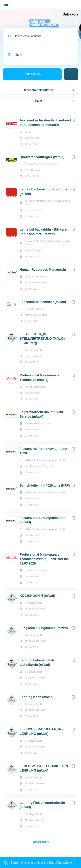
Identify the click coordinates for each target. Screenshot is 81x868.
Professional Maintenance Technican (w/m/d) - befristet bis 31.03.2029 (44, 559)
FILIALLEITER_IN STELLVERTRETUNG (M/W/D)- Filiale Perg (43, 339)
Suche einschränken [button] (71, 74)
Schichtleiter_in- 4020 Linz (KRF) (45, 486)
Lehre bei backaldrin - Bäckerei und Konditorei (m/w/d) (43, 232)
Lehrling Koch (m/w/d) (37, 697)
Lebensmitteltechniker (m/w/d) (43, 302)
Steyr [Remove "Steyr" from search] (38, 101)
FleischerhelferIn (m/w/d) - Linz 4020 (43, 451)
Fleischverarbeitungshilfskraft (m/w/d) (43, 520)
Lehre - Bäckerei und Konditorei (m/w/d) (44, 192)
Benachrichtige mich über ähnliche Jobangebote (41, 863)
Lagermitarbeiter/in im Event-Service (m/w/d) (42, 414)
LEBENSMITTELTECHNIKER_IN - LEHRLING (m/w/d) (45, 768)
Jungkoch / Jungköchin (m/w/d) (44, 628)
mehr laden (41, 842)
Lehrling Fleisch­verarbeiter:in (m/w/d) (42, 805)
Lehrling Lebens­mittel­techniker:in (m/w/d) (37, 663)
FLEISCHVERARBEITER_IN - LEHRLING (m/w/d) (42, 732)
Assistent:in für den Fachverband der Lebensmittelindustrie (45, 123)
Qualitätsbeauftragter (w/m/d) (42, 157)
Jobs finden (32, 74)
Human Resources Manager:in (43, 270)
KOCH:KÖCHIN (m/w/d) (37, 596)
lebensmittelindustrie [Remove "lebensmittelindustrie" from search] (39, 90)
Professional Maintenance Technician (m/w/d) (40, 378)
